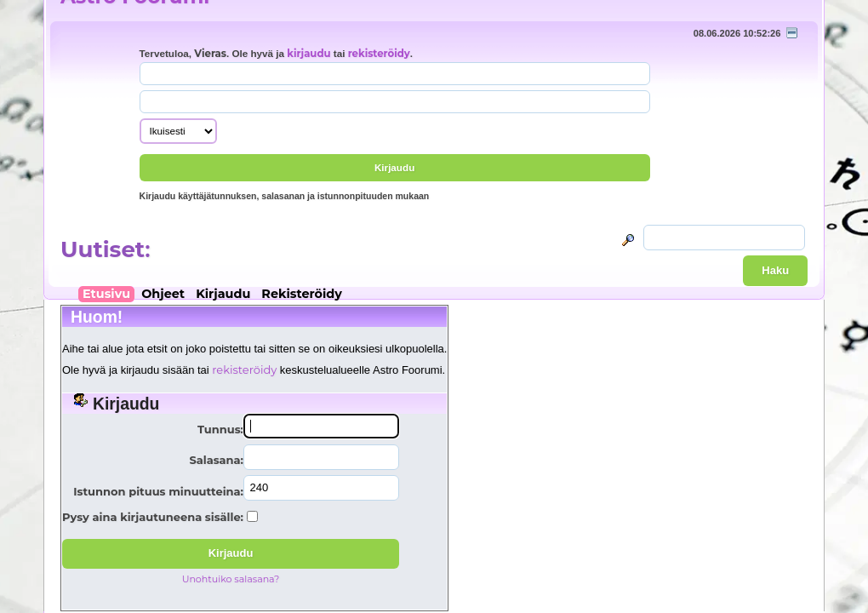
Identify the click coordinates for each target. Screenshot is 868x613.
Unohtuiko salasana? (231, 579)
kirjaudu (308, 54)
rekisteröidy (379, 54)
